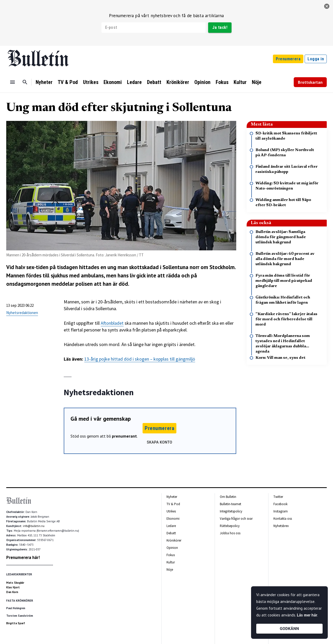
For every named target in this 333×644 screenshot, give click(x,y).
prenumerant (124, 436)
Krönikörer (178, 82)
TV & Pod (68, 82)
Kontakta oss (283, 519)
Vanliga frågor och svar (236, 519)
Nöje (257, 82)
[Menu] (12, 82)
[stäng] (327, 6)
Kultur (240, 82)
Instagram (281, 511)
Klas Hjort (13, 587)
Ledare (134, 82)
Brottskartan (310, 82)
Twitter (278, 497)
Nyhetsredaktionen (22, 313)
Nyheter (44, 82)
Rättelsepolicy (230, 526)
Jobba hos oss (230, 533)
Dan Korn (12, 592)
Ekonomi (113, 82)
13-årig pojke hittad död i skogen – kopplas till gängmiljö (140, 359)
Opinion (202, 82)
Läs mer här (307, 615)
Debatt (154, 82)
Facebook (280, 504)
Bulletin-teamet (230, 504)
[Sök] (25, 82)
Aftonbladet (112, 323)
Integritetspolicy (231, 511)
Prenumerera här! (23, 557)
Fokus (222, 82)
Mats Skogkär (15, 583)
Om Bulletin (228, 497)
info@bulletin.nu (34, 526)
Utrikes (91, 82)
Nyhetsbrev (281, 526)
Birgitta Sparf (16, 623)
